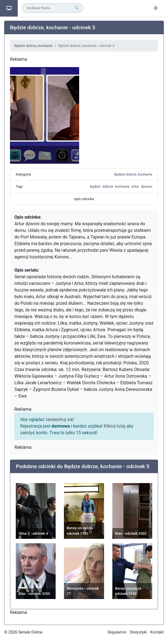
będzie (95, 186)
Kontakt (157, 632)
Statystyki (138, 632)
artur (135, 186)
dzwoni (147, 186)
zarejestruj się (59, 419)
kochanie (122, 186)
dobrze (108, 186)
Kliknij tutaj (115, 426)
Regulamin (117, 632)
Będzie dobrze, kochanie (33, 46)
